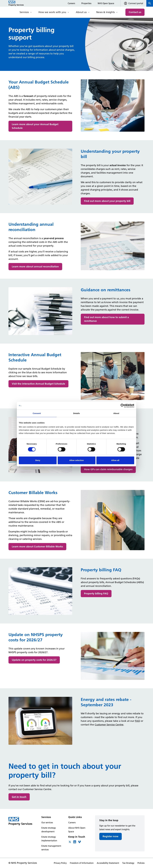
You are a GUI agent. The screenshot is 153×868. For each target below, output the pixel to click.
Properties (86, 3)
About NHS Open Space (77, 830)
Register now (111, 836)
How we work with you (52, 12)
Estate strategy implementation (49, 839)
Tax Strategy (128, 863)
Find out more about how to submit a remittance (106, 319)
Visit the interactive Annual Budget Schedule (38, 384)
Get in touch (19, 797)
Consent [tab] (37, 413)
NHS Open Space (106, 3)
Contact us (135, 12)
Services (24, 12)
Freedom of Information (82, 863)
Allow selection (76, 460)
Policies (141, 863)
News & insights (105, 12)
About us (81, 12)
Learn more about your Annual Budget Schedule (35, 126)
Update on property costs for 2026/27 (34, 660)
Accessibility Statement (108, 863)
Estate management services (51, 848)
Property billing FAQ (96, 594)
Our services (47, 822)
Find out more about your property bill (107, 201)
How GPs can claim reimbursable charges (108, 469)
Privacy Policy (60, 863)
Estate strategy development (49, 830)
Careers (71, 3)
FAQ (137, 721)
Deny (38, 460)
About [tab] (116, 413)
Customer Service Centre (109, 725)
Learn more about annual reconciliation (35, 267)
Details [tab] (76, 413)
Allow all (115, 460)
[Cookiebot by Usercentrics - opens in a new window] (123, 406)
